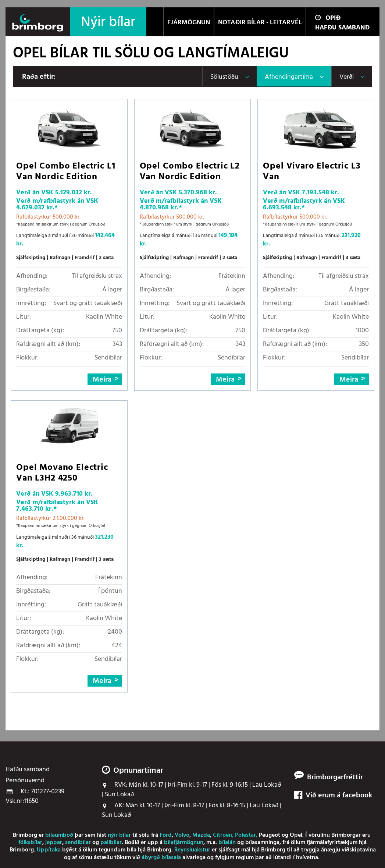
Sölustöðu (224, 77)
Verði (347, 77)
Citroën (222, 835)
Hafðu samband (342, 28)
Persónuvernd (25, 781)
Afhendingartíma (289, 77)
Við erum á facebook (333, 796)
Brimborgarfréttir (335, 778)
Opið (328, 18)
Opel (296, 835)
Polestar (245, 835)
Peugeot (270, 835)
